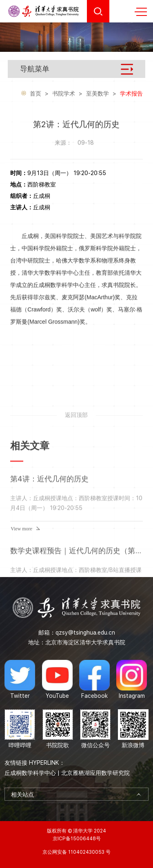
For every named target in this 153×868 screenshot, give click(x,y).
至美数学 (98, 94)
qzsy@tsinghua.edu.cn (85, 633)
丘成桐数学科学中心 (30, 773)
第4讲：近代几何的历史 (49, 534)
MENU (141, 12)
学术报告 (131, 94)
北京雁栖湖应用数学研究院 (95, 773)
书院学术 (64, 94)
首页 (35, 94)
